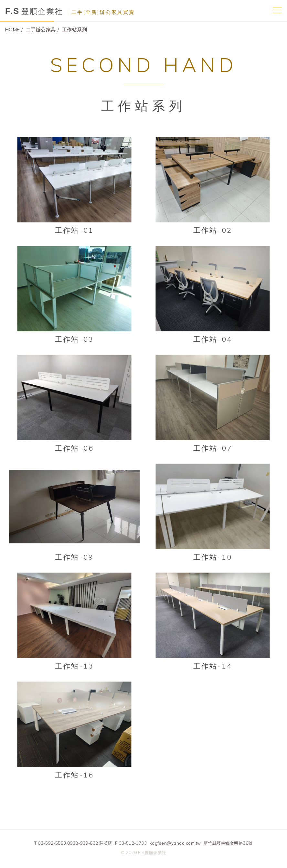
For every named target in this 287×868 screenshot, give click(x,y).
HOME (12, 30)
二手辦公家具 (41, 30)
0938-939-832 (83, 843)
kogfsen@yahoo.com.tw (175, 843)
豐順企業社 (70, 11)
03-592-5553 (52, 843)
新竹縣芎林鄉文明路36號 (228, 843)
